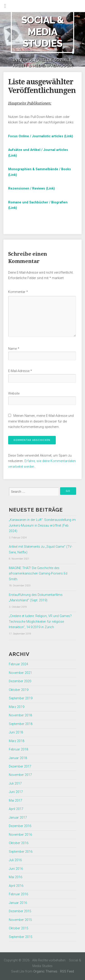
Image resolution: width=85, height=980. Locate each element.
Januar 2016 (18, 903)
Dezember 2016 (20, 826)
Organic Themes (45, 971)
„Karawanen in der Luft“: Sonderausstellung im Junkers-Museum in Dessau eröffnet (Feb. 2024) (42, 525)
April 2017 (16, 809)
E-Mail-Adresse (20, 371)
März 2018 (17, 741)
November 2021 (20, 673)
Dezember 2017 (20, 766)
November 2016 (20, 835)
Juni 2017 (16, 792)
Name (14, 349)
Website (14, 394)
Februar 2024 (18, 664)
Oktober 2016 (19, 843)
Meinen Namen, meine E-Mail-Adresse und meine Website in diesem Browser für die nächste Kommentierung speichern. (41, 421)
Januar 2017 (18, 818)
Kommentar (18, 292)
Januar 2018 (18, 758)
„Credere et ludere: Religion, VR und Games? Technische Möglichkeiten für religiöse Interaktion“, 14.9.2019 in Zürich (40, 622)
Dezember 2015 (20, 911)
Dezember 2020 (20, 681)
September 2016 (21, 852)
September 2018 (21, 724)
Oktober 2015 (19, 928)
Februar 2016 (18, 894)
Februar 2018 (18, 749)
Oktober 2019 (19, 690)
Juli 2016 (15, 860)
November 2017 (20, 775)
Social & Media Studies (43, 32)
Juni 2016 (16, 869)
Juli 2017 (15, 784)
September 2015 (21, 937)
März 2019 (17, 707)
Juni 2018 (16, 732)
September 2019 (21, 698)
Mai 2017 (16, 801)
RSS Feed (67, 971)
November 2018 (20, 715)
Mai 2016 (16, 877)
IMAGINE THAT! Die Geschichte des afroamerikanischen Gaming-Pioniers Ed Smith (38, 574)
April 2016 (16, 886)
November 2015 (20, 920)
